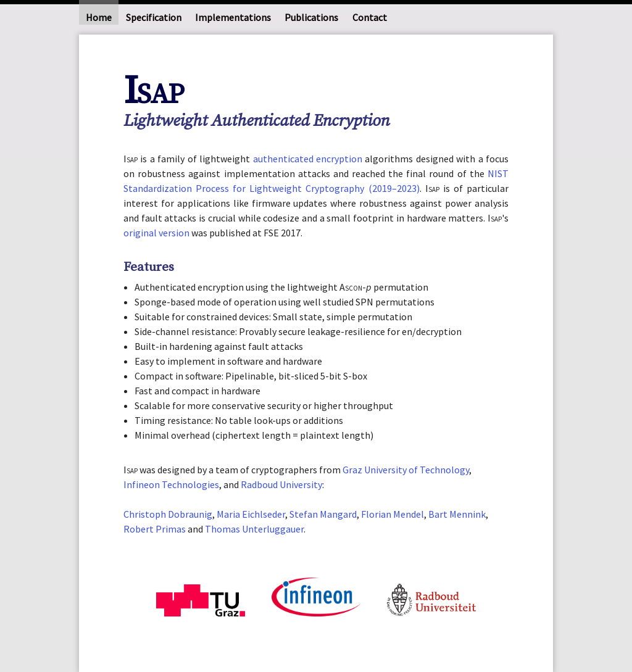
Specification (154, 17)
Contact (370, 17)
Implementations (233, 17)
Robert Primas (155, 529)
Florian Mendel (393, 514)
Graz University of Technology (406, 470)
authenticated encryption (308, 159)
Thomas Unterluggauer (254, 529)
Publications (311, 17)
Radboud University (281, 484)
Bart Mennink (457, 514)
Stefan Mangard (323, 514)
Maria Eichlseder (251, 514)
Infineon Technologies (171, 484)
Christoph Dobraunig (168, 514)
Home (99, 17)
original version (156, 233)
